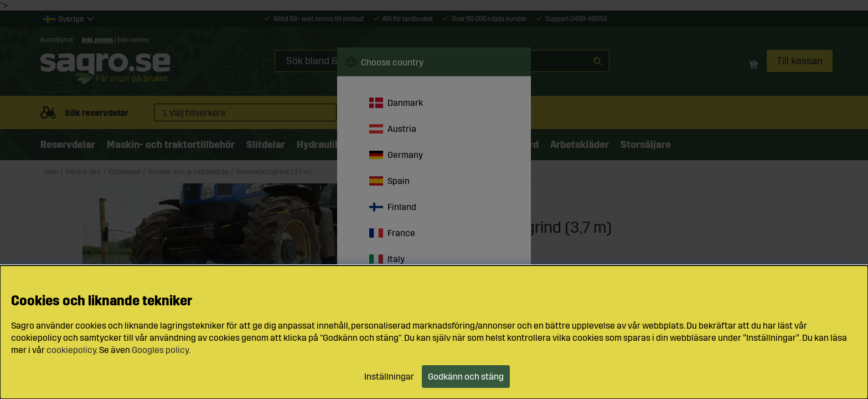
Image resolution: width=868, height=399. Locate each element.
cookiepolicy (71, 350)
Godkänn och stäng (466, 377)
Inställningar (389, 377)
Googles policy (160, 350)
